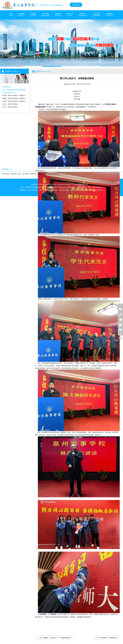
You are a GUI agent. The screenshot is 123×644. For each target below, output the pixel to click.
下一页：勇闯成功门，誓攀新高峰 (106, 638)
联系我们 (110, 15)
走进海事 (21, 15)
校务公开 (70, 15)
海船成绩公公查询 (16, 174)
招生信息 (46, 15)
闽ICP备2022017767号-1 (96, 190)
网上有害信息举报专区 (54, 174)
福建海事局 (34, 174)
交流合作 (83, 15)
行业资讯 (97, 15)
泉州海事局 (26, 174)
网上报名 (76, 5)
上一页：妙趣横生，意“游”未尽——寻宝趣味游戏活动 (54, 638)
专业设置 (33, 15)
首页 (11, 15)
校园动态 (58, 15)
